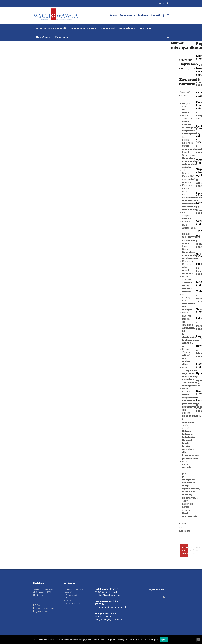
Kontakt (155, 15)
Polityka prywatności (43, 608)
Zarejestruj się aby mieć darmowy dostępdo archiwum (185, 550)
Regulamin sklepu (42, 611)
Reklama (143, 15)
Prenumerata (127, 15)
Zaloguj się (164, 3)
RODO (36, 605)
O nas (113, 15)
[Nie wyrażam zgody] (198, 640)
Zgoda (164, 639)
